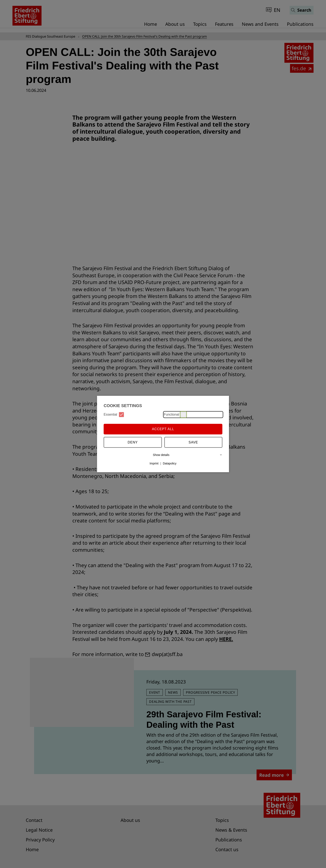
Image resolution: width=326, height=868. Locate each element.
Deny (133, 442)
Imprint (154, 463)
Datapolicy (170, 463)
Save (193, 442)
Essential (114, 414)
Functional (175, 414)
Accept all (163, 429)
